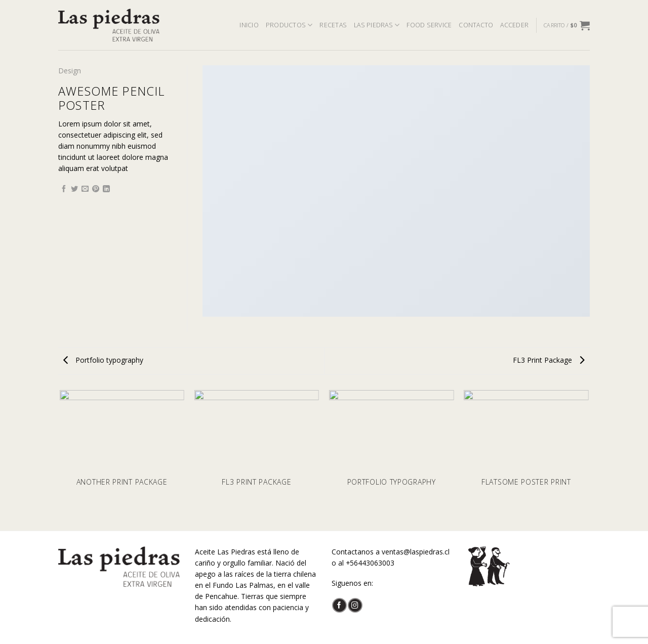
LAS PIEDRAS (377, 25)
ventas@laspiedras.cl (416, 552)
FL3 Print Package (549, 360)
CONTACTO (476, 25)
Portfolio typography (103, 360)
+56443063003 (370, 563)
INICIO (249, 25)
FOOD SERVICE (429, 25)
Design (70, 71)
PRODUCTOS (289, 25)
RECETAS (333, 25)
